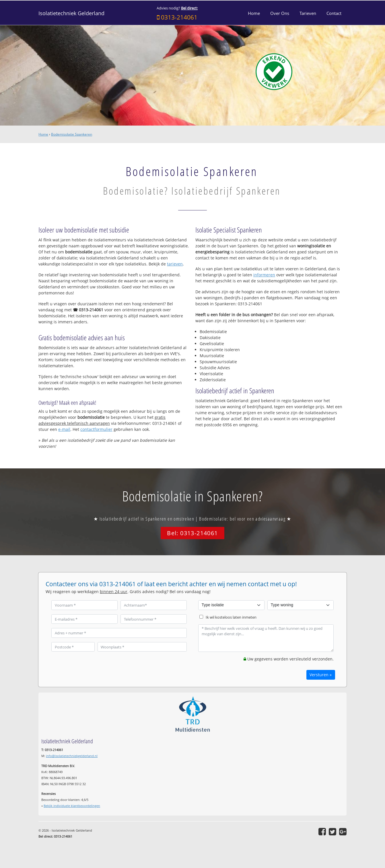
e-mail (64, 429)
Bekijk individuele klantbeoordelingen (72, 806)
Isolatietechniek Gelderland (71, 13)
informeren (264, 275)
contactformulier (96, 429)
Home (43, 134)
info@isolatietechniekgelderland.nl (72, 756)
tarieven (175, 264)
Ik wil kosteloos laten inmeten (231, 617)
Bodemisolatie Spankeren (72, 134)
